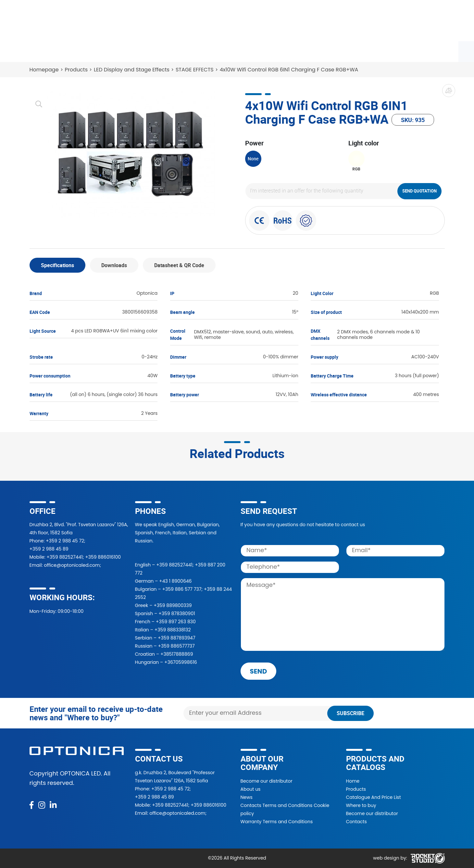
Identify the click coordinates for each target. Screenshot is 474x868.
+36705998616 (181, 662)
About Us (271, 50)
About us (251, 789)
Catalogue (85, 50)
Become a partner (185, 50)
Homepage (44, 70)
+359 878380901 (177, 614)
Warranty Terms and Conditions (277, 822)
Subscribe (350, 713)
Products (45, 50)
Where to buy (130, 50)
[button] (364, 21)
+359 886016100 (103, 557)
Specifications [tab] (57, 265)
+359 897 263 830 (176, 622)
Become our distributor (267, 781)
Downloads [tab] (114, 265)
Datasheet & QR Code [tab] (179, 265)
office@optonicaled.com (72, 565)
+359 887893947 (177, 638)
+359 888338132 (173, 630)
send (259, 671)
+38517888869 (177, 654)
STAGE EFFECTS (195, 70)
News (304, 50)
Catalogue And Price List (374, 797)
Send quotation (419, 191)
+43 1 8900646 (175, 581)
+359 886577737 (176, 646)
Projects (233, 50)
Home (353, 781)
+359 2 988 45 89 (49, 549)
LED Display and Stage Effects (132, 70)
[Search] (302, 21)
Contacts (338, 50)
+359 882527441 (64, 557)
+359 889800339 (173, 605)
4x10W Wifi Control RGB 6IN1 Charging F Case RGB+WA (289, 70)
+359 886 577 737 (182, 589)
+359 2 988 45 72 (65, 541)
